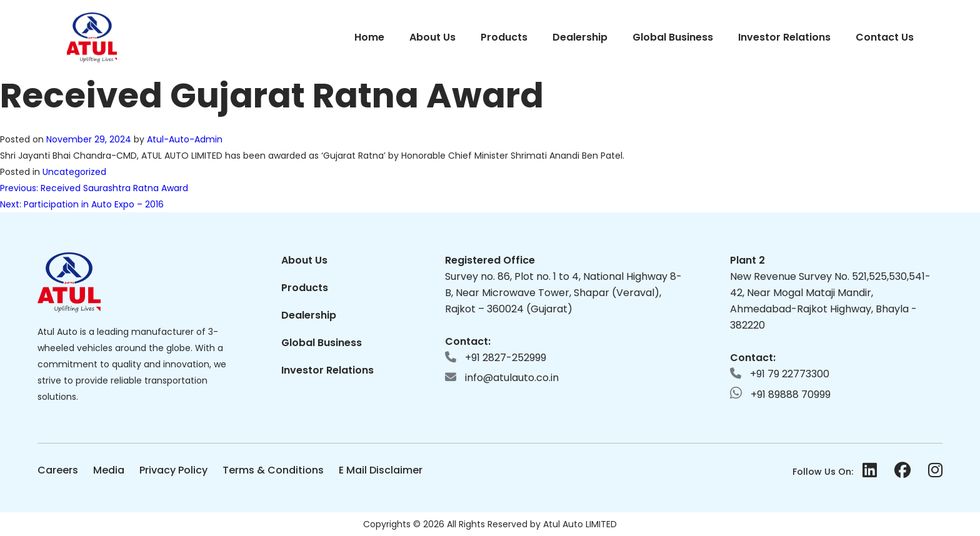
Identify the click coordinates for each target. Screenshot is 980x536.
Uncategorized (74, 172)
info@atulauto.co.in (502, 378)
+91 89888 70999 (780, 394)
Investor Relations (784, 37)
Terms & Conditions (273, 470)
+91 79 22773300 (780, 374)
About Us (432, 37)
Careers (58, 470)
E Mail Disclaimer (381, 470)
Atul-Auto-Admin (185, 139)
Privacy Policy (173, 470)
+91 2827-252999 (496, 358)
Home (369, 37)
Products (504, 37)
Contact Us (885, 37)
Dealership (580, 37)
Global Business (673, 37)
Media (109, 470)
